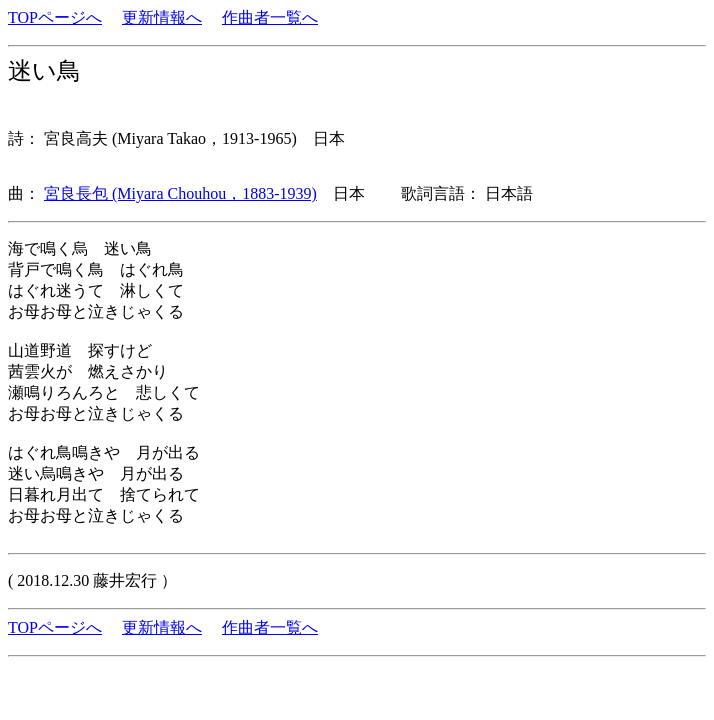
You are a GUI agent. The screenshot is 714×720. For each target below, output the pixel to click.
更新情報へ (162, 17)
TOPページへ (55, 17)
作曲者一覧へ (270, 17)
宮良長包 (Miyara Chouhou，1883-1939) (180, 193)
